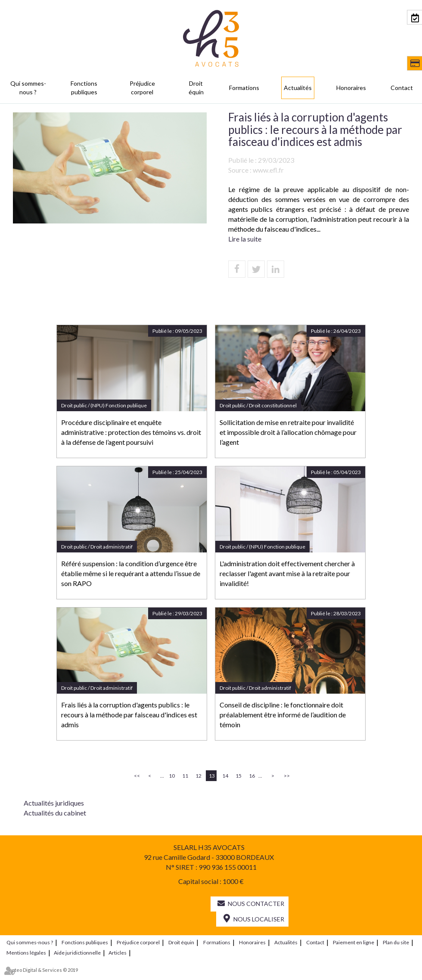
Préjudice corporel (142, 88)
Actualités (298, 88)
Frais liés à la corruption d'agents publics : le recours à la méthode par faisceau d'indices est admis (129, 715)
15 (239, 776)
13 (212, 776)
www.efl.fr (268, 170)
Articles (118, 953)
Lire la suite (245, 239)
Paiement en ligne (354, 942)
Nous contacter (256, 904)
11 (185, 776)
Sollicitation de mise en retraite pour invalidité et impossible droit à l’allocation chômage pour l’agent (288, 432)
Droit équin (196, 88)
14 (225, 776)
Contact (402, 88)
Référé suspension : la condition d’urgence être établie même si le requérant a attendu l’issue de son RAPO (131, 573)
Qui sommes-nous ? (28, 88)
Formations (244, 88)
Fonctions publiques (84, 88)
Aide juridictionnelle (77, 953)
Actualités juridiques (54, 803)
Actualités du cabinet (55, 813)
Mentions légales (26, 953)
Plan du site (396, 942)
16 (252, 776)
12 (199, 776)
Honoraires (351, 88)
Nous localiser (259, 919)
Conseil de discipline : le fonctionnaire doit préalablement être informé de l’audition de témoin (283, 715)
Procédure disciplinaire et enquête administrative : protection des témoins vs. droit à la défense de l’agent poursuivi (131, 432)
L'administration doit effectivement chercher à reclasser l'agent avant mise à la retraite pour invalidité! (287, 573)
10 (172, 776)
